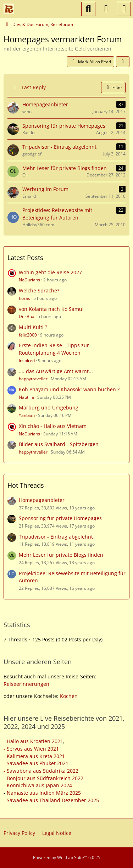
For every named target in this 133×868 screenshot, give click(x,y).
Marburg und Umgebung (49, 407)
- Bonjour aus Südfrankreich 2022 (43, 778)
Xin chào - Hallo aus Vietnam (53, 426)
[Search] (88, 9)
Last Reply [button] (34, 87)
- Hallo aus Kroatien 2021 (33, 741)
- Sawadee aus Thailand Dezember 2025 (51, 800)
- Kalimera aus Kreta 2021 (34, 756)
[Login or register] (106, 9)
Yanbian (27, 415)
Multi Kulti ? (33, 327)
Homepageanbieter (42, 500)
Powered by (67, 858)
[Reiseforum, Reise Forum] (9, 9)
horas (24, 298)
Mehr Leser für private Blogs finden (61, 555)
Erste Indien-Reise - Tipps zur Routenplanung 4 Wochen (54, 349)
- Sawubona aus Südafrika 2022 (41, 771)
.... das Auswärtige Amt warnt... (56, 371)
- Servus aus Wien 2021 (31, 749)
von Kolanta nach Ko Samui (51, 309)
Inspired (27, 361)
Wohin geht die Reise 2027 (50, 272)
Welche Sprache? (39, 290)
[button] (123, 62)
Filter (113, 87)
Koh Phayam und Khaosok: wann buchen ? (69, 389)
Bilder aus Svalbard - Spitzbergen (59, 444)
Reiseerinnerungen (26, 684)
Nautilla (26, 397)
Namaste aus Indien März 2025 (44, 793)
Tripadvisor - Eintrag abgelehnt (56, 537)
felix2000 (28, 335)
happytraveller (33, 379)
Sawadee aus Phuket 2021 (38, 763)
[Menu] (124, 9)
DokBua (27, 316)
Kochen (69, 696)
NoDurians (29, 280)
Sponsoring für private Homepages (60, 518)
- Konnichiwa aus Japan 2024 (38, 785)
